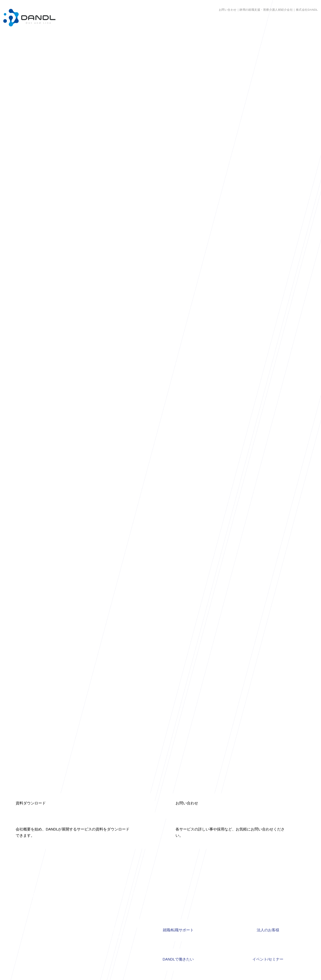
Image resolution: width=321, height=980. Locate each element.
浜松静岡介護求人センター (105, 874)
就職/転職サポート (178, 883)
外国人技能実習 (96, 908)
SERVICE (140, 942)
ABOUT (163, 942)
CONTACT (210, 942)
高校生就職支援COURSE (103, 891)
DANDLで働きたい (178, 913)
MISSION (116, 942)
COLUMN (92, 942)
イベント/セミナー (268, 913)
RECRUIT (185, 942)
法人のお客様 (268, 883)
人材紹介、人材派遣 (100, 883)
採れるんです (94, 900)
